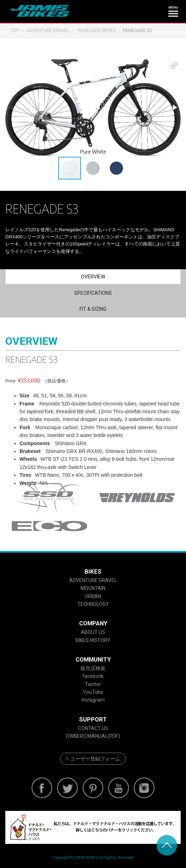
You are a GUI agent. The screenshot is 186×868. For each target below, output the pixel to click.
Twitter (93, 684)
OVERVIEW (93, 277)
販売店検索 (93, 668)
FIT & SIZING (93, 309)
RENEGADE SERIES (96, 30)
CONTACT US (93, 728)
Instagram (93, 700)
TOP (15, 30)
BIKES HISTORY (93, 640)
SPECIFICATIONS (93, 293)
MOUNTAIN (93, 588)
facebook (93, 676)
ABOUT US (93, 632)
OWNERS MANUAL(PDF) (93, 736)
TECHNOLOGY (93, 604)
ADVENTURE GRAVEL (48, 30)
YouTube (93, 692)
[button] (174, 65)
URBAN (93, 596)
